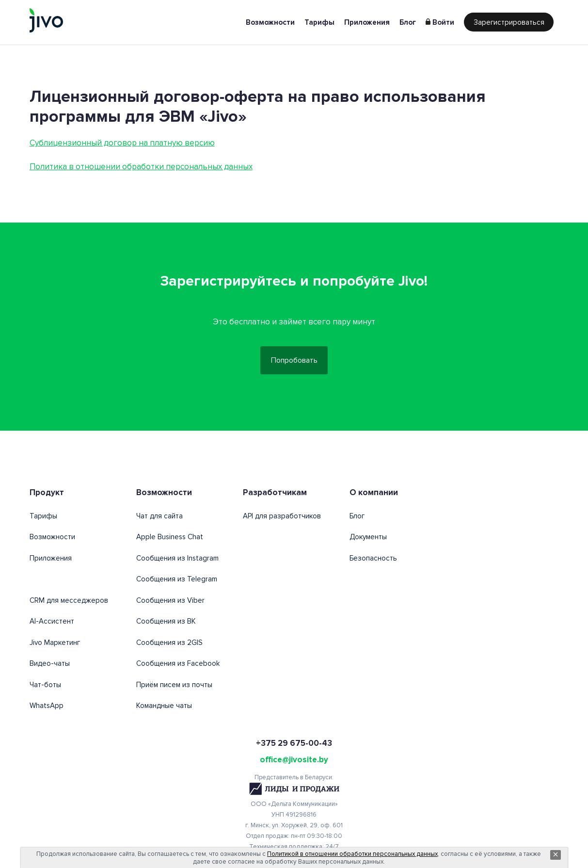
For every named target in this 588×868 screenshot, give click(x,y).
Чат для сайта (159, 517)
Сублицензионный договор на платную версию (122, 143)
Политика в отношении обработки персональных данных (141, 167)
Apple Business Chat (170, 538)
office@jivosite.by (294, 761)
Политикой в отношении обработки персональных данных (352, 854)
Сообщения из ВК (166, 623)
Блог (408, 22)
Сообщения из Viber (170, 602)
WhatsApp (47, 707)
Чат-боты (45, 686)
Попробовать (294, 361)
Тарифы (319, 22)
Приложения (367, 22)
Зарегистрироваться (509, 22)
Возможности (270, 22)
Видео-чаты (50, 665)
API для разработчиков (282, 517)
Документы (368, 538)
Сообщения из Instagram (177, 560)
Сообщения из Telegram (177, 580)
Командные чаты (164, 707)
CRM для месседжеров (69, 602)
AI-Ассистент (52, 623)
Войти (443, 22)
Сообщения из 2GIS (169, 644)
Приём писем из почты (174, 686)
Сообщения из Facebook (178, 665)
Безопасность (373, 560)
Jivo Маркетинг (55, 644)
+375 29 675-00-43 (294, 745)
